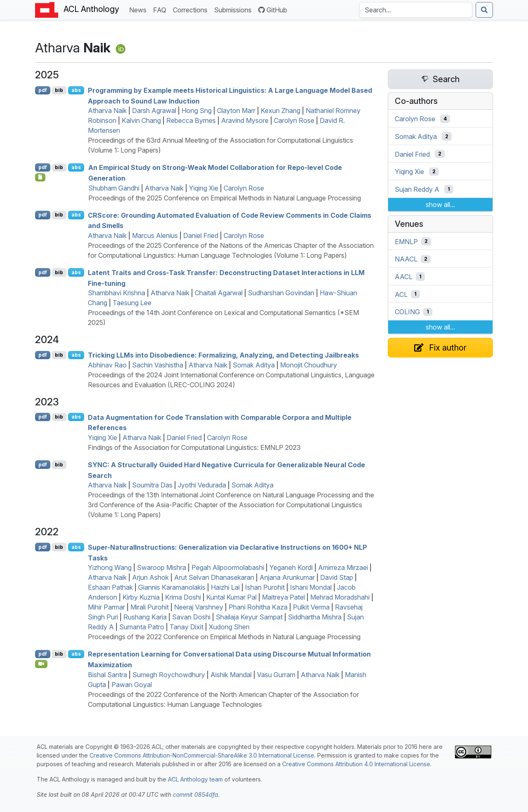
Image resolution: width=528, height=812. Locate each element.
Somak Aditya (254, 365)
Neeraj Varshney (199, 607)
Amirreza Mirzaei (343, 567)
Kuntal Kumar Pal (231, 597)
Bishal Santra (107, 675)
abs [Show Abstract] (76, 90)
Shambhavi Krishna (117, 293)
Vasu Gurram (276, 675)
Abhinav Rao (107, 365)
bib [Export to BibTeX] (59, 90)
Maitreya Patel (283, 597)
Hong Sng (197, 111)
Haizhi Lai (225, 587)
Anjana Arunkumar (287, 577)
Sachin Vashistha (158, 365)
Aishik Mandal (231, 675)
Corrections (192, 9)
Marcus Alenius (155, 235)
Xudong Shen (229, 627)
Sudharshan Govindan (281, 293)
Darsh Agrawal (154, 111)
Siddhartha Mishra (315, 617)
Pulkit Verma (311, 607)
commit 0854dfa (196, 794)
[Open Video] (41, 664)
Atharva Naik (107, 111)
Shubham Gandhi (114, 188)
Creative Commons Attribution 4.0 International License (356, 764)
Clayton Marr (236, 111)
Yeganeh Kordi (291, 567)
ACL (401, 294)
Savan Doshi (191, 617)
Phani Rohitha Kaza (258, 607)
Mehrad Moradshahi (340, 597)
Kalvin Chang (141, 120)
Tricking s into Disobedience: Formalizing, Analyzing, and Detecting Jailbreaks (223, 355)
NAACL (406, 259)
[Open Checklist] (40, 177)
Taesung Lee (132, 303)
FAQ (161, 9)
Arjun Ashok (150, 577)
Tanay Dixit (186, 627)
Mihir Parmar (106, 607)
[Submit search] (484, 10)
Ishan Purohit (265, 587)
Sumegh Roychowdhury (169, 675)
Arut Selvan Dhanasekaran (214, 577)
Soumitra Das (152, 485)
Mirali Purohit (150, 607)
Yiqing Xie (204, 188)
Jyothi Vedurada (202, 485)
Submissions (235, 9)
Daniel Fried (201, 235)
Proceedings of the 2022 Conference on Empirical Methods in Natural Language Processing (224, 637)
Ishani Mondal (311, 587)
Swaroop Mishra (161, 567)
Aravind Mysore (245, 120)
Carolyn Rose (294, 120)
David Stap (337, 577)
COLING (407, 312)
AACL (404, 277)
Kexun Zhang (280, 111)
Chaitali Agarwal (219, 293)
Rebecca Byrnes (191, 120)
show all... (440, 205)
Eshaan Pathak (110, 587)
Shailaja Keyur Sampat (249, 617)
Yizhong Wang (110, 567)
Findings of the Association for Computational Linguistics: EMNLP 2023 (194, 447)
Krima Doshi (183, 597)
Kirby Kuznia (141, 597)
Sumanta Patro (142, 627)
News (139, 9)
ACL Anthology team (195, 779)
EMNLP (406, 241)
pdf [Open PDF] (43, 90)
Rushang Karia (145, 617)
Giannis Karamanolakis (172, 587)
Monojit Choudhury (309, 365)
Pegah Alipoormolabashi (228, 567)
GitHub (273, 10)
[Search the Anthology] (416, 10)
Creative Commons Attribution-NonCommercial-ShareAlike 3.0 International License (202, 755)
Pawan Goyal (132, 685)
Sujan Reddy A (417, 189)
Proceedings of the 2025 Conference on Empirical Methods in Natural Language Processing (225, 198)
